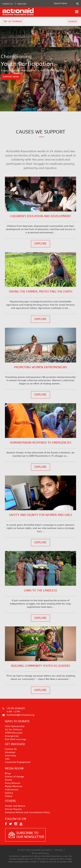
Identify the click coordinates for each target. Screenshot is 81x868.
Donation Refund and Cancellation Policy (27, 812)
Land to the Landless (40, 590)
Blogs (8, 773)
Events (9, 780)
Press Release (13, 783)
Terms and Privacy (40, 853)
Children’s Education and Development (40, 216)
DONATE (73, 22)
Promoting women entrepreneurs (41, 367)
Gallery (9, 793)
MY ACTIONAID (13, 21)
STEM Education (14, 733)
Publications (12, 790)
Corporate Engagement (18, 762)
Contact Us (8, 4)
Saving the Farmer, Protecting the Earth (41, 292)
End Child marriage (16, 739)
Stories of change (14, 777)
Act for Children (14, 730)
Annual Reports (13, 809)
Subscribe (22, 4)
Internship (10, 756)
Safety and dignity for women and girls (41, 515)
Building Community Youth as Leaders (41, 666)
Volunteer (10, 752)
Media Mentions (14, 786)
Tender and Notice (15, 806)
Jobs (7, 759)
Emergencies (12, 736)
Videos (9, 796)
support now (11, 77)
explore (40, 244)
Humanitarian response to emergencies (41, 443)
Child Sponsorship (15, 726)
